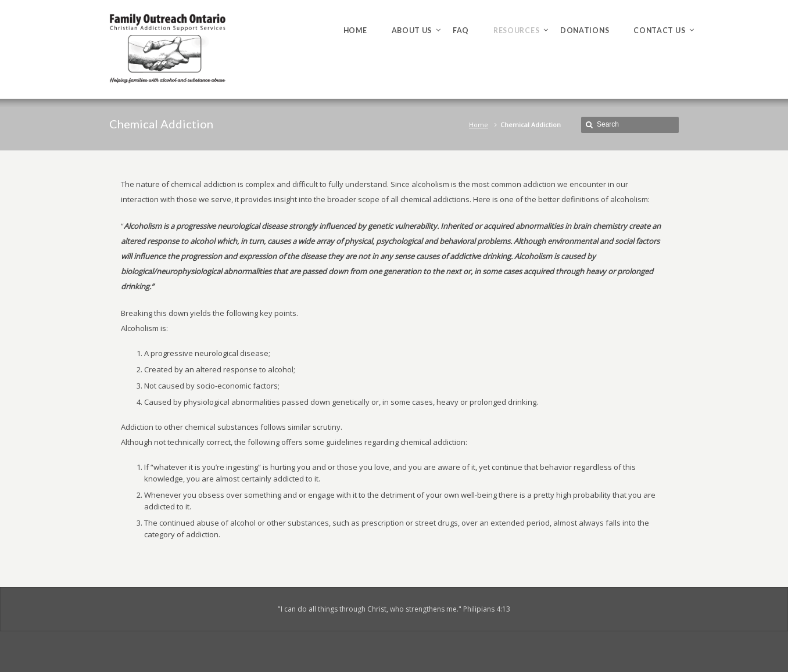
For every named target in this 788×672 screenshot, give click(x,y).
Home (479, 125)
